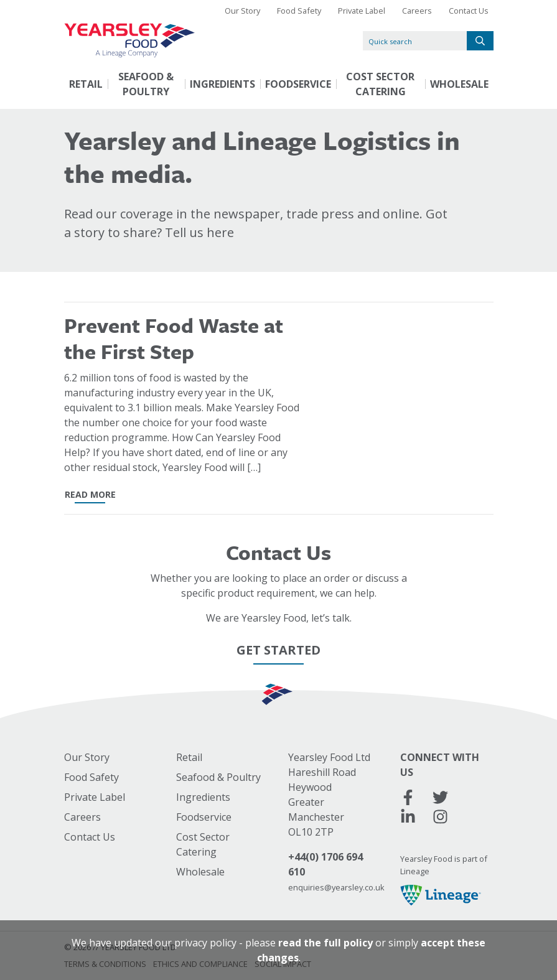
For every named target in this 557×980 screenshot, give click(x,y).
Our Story (242, 11)
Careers (417, 11)
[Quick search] (415, 41)
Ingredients (222, 84)
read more (90, 494)
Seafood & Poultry (146, 84)
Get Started (278, 650)
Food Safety (299, 11)
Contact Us (469, 11)
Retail (86, 84)
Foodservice (298, 84)
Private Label (362, 11)
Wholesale (459, 84)
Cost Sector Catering (380, 84)
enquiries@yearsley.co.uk (336, 887)
